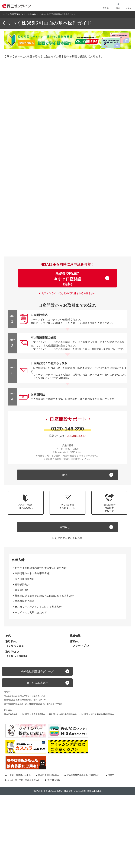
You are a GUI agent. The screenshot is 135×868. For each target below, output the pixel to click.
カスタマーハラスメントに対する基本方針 (38, 607)
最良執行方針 (22, 590)
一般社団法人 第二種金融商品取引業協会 (96, 714)
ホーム (5, 14)
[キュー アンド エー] (67, 475)
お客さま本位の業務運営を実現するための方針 (41, 568)
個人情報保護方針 (25, 579)
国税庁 (111, 775)
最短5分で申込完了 (67, 279)
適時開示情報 (54, 780)
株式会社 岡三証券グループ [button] (37, 671)
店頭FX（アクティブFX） (81, 644)
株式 (8, 636)
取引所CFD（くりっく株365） (23, 14)
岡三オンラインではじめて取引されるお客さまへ (69, 293)
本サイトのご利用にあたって (31, 612)
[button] (109, 503)
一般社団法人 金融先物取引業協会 (62, 714)
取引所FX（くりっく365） (16, 644)
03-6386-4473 (76, 436)
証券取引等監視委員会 (49, 775)
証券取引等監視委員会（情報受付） (83, 775)
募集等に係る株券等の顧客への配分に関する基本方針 (44, 596)
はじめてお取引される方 (69, 538)
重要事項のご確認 (25, 601)
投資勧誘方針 (22, 585)
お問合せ (65, 527)
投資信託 (75, 636)
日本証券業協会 (11, 714)
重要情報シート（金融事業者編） (33, 573)
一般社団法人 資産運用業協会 (32, 714)
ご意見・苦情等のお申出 (19, 775)
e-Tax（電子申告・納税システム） (24, 780)
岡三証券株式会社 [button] (37, 683)
